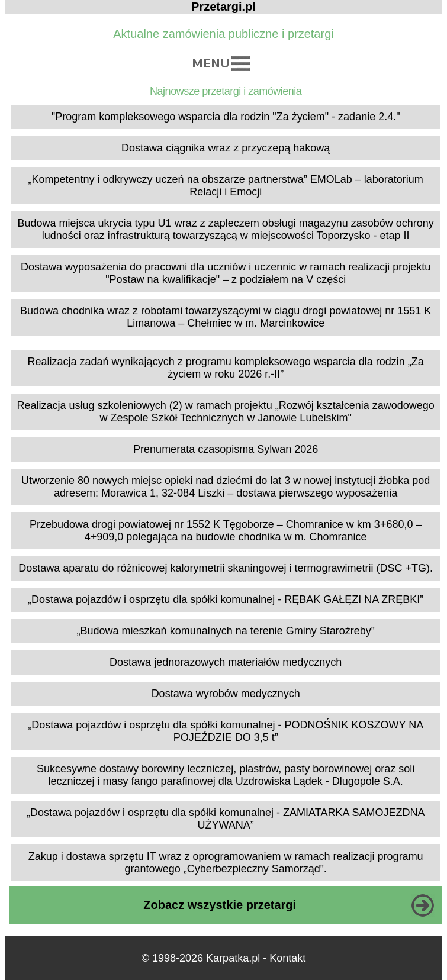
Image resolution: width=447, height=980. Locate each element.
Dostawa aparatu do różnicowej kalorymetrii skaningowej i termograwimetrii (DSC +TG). (226, 568)
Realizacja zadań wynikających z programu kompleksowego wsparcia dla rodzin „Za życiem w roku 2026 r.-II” (226, 368)
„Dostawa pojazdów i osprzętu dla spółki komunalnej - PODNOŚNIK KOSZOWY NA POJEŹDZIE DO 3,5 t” (226, 731)
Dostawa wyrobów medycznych (226, 694)
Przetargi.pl (223, 7)
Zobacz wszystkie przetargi (220, 905)
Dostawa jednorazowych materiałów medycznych (226, 662)
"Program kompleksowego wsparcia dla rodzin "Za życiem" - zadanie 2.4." (226, 117)
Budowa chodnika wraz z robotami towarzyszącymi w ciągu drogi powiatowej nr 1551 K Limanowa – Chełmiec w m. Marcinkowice (226, 317)
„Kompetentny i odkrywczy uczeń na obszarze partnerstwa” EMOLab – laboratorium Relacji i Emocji (226, 186)
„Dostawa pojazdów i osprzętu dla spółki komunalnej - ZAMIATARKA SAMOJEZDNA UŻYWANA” (226, 819)
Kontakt (287, 958)
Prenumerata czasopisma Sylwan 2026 (226, 449)
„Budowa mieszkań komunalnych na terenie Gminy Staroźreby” (226, 631)
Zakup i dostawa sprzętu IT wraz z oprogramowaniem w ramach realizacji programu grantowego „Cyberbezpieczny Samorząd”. (226, 863)
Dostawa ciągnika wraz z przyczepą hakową (226, 148)
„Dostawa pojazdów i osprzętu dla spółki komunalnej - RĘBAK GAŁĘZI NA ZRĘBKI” (226, 599)
